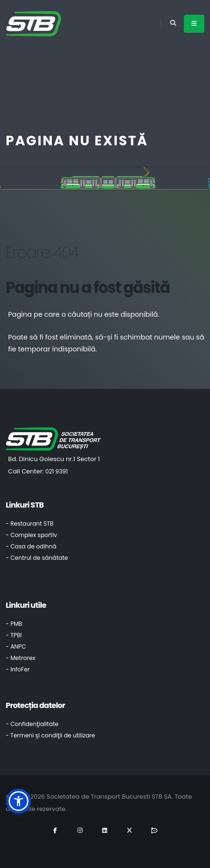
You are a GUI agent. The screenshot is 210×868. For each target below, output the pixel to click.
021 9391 (57, 471)
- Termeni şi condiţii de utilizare (50, 735)
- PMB (14, 624)
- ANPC (16, 646)
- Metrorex (20, 658)
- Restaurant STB (30, 524)
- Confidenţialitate (32, 724)
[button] (19, 801)
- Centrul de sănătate (37, 558)
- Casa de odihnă (31, 546)
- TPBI (14, 635)
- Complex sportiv (31, 535)
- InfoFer (18, 669)
